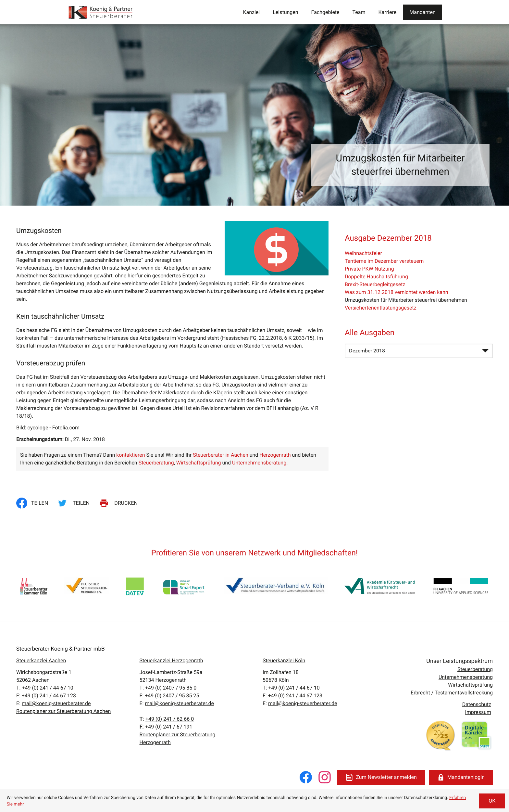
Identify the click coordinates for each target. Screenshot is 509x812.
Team (359, 12)
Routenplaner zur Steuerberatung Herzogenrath (178, 738)
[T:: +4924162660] (170, 719)
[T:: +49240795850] (171, 688)
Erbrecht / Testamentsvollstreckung (452, 693)
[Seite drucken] (119, 503)
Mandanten (422, 12)
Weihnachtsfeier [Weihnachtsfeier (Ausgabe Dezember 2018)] (363, 253)
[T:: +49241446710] (47, 688)
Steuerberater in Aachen (221, 455)
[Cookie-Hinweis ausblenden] (492, 801)
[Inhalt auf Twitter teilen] (75, 503)
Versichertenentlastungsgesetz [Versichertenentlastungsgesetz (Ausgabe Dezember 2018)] (381, 308)
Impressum (478, 712)
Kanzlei (251, 12)
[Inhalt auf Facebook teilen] (34, 503)
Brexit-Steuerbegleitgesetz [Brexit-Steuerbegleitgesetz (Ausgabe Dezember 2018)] (375, 284)
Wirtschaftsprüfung (199, 463)
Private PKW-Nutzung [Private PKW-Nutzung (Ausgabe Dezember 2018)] (369, 269)
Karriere (388, 12)
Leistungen (285, 12)
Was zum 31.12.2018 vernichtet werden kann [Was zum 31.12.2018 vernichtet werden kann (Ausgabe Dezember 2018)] (397, 292)
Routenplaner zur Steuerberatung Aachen (63, 711)
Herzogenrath (275, 455)
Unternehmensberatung (259, 463)
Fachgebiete (325, 12)
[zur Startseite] (101, 12)
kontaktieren (130, 455)
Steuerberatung (156, 463)
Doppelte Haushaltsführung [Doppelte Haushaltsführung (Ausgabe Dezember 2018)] (376, 277)
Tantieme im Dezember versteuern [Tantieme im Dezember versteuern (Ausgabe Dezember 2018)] (384, 261)
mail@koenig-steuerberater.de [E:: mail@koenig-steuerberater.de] (56, 703)
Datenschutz (477, 704)
